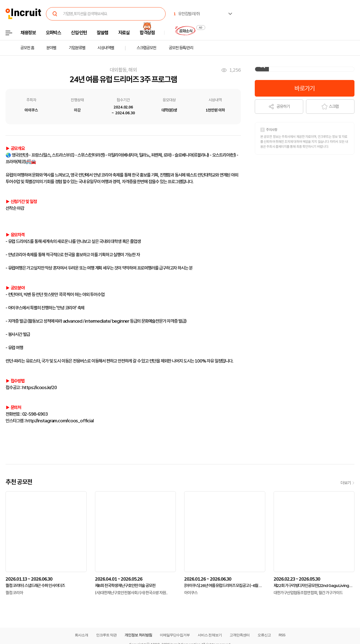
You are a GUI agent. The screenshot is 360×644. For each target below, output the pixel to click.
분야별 (51, 48)
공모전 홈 (27, 48)
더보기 (348, 483)
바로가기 (304, 88)
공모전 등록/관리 (181, 48)
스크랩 (330, 107)
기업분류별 (77, 48)
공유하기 (279, 107)
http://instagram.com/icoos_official (59, 421)
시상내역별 (106, 48)
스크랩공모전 (146, 48)
